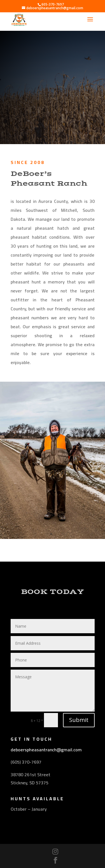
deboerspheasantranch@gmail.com (46, 750)
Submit (79, 720)
